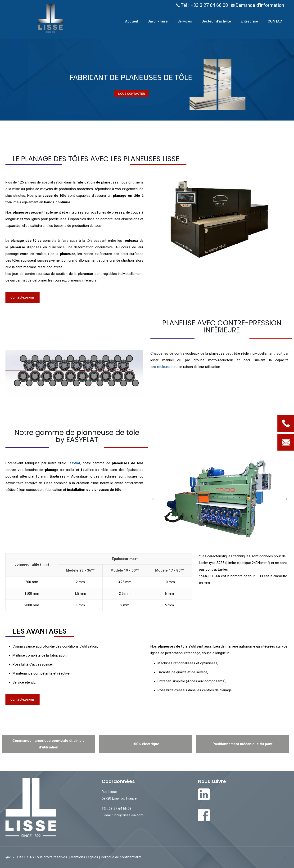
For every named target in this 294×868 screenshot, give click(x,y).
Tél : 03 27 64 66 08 (117, 809)
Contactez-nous (23, 297)
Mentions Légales (85, 857)
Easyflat (74, 463)
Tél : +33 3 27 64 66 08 (204, 5)
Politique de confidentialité (121, 857)
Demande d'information (260, 5)
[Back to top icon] (284, 857)
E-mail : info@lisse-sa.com (123, 815)
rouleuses (165, 367)
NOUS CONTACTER (131, 94)
